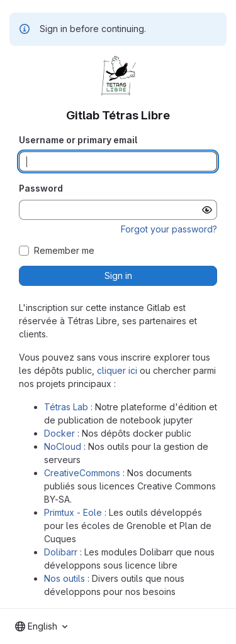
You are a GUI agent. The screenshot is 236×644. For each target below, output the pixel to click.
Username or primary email (78, 140)
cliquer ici (117, 370)
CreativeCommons (82, 473)
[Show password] (207, 210)
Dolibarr (61, 552)
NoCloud (63, 446)
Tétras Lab (66, 407)
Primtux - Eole (73, 512)
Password (41, 188)
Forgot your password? (169, 229)
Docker (59, 433)
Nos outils (65, 578)
